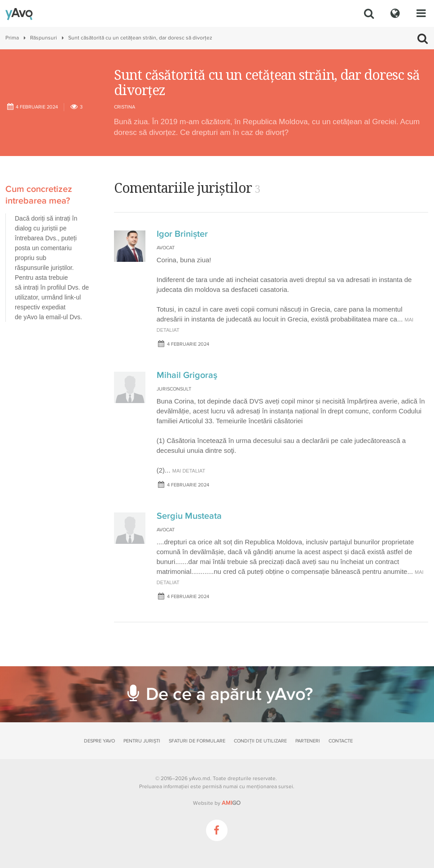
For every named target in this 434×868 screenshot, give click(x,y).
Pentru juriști (142, 741)
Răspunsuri (44, 38)
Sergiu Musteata (189, 516)
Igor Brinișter (182, 234)
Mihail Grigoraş (187, 375)
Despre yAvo (99, 741)
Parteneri (308, 741)
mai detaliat (189, 471)
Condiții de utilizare (260, 741)
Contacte (341, 741)
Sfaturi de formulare (197, 741)
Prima (12, 38)
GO (231, 803)
